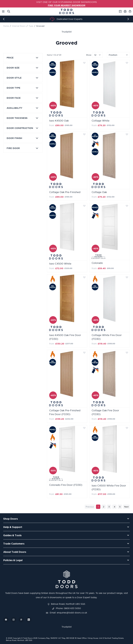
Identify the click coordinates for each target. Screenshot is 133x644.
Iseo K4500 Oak (59, 121)
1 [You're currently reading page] (98, 507)
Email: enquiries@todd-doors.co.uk (67, 612)
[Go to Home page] (67, 11)
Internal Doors (19, 26)
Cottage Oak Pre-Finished (65, 192)
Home (6, 26)
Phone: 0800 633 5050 (66, 608)
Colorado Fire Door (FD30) (66, 485)
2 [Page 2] (104, 507)
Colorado (97, 263)
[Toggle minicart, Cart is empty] (130, 11)
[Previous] (4, 19)
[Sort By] (118, 55)
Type (31, 26)
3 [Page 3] (109, 507)
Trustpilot (67, 32)
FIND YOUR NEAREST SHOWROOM (67, 5)
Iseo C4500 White (60, 263)
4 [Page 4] (114, 507)
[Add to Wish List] (84, 63)
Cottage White (101, 121)
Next (126, 507)
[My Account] (125, 11)
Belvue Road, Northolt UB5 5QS (67, 604)
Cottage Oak (99, 192)
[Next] (129, 19)
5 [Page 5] (120, 507)
